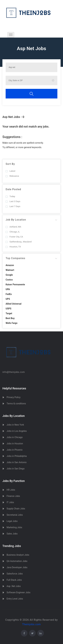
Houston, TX (13, 247)
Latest (10, 171)
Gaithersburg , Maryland (19, 242)
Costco (9, 280)
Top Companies (15, 258)
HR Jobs (11, 490)
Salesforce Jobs (15, 574)
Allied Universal (14, 304)
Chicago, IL (13, 232)
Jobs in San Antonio (17, 462)
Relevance (12, 176)
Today (10, 196)
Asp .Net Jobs (14, 586)
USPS (9, 309)
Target (9, 313)
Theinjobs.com (32, 624)
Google (9, 275)
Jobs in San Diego (16, 469)
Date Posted (13, 189)
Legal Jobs (12, 521)
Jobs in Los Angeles (17, 431)
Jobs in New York (15, 425)
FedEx (9, 294)
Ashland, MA (13, 227)
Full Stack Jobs (14, 580)
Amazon (10, 265)
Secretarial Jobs (15, 515)
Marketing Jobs (14, 527)
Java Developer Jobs (17, 567)
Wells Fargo (12, 323)
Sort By (10, 164)
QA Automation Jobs (17, 561)
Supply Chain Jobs (16, 509)
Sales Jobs (12, 534)
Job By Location (16, 220)
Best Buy (10, 318)
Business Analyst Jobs (18, 555)
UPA (8, 289)
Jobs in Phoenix (15, 450)
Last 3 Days (13, 201)
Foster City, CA (14, 237)
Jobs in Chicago (15, 437)
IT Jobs (10, 502)
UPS (8, 299)
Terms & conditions (16, 404)
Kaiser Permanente (15, 284)
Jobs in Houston (15, 444)
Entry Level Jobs (15, 599)
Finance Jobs (13, 496)
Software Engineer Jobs (18, 592)
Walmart (10, 270)
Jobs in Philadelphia (17, 456)
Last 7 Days (13, 206)
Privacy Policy (14, 397)
